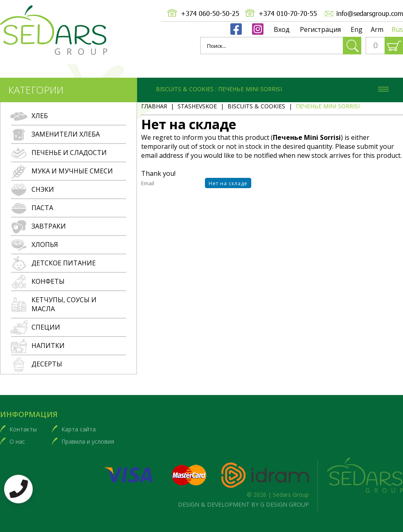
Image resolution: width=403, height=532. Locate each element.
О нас (17, 441)
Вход (282, 29)
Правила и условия (88, 441)
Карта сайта (79, 429)
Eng (357, 29)
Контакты (23, 429)
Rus (397, 29)
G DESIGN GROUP (285, 504)
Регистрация (320, 29)
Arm (377, 29)
